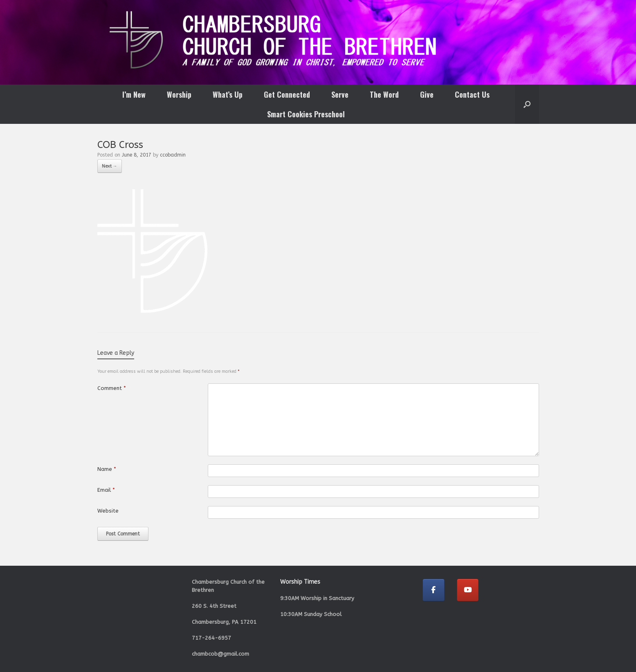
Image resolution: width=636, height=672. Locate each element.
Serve (340, 94)
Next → (110, 166)
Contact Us (472, 94)
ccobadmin (173, 155)
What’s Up (228, 94)
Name (107, 469)
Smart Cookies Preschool (306, 114)
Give (427, 94)
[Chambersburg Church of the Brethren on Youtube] (468, 590)
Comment (112, 388)
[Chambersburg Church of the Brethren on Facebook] (434, 590)
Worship (179, 94)
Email (106, 490)
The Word (384, 94)
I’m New (134, 94)
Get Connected (287, 94)
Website (108, 511)
